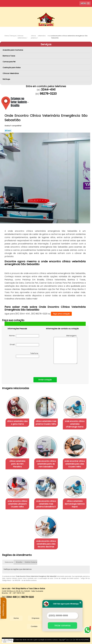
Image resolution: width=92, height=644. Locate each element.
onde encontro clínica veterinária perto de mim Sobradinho (46, 464)
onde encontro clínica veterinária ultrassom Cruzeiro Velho (17, 504)
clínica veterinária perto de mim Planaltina (17, 464)
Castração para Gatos (12, 68)
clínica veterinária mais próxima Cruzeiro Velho (46, 423)
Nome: (24, 336)
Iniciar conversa (62, 625)
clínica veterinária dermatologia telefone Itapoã (75, 504)
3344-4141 (48, 90)
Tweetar (8, 130)
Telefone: (27, 355)
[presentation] (24, 367)
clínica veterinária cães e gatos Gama (17, 423)
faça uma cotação (61, 314)
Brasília (19, 562)
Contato (34, 626)
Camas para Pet (9, 62)
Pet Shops (7, 79)
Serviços (46, 44)
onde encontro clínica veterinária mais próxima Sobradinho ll (46, 504)
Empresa (36, 618)
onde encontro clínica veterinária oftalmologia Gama (75, 424)
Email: (24, 345)
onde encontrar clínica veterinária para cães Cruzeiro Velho (75, 464)
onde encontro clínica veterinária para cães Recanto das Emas (46, 544)
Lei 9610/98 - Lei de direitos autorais (25, 580)
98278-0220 (48, 94)
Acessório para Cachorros (13, 50)
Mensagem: (65, 349)
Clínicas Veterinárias (11, 73)
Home (16, 618)
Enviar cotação (45, 380)
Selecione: (9, 562)
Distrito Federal (31, 562)
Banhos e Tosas (9, 56)
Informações (4, 608)
